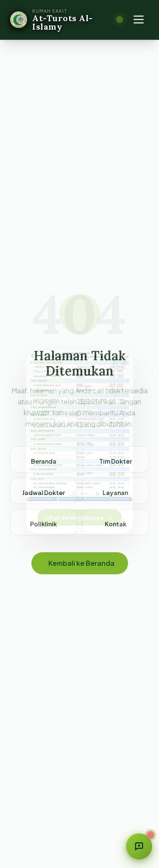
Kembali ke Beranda (81, 563)
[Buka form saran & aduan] (139, 846)
